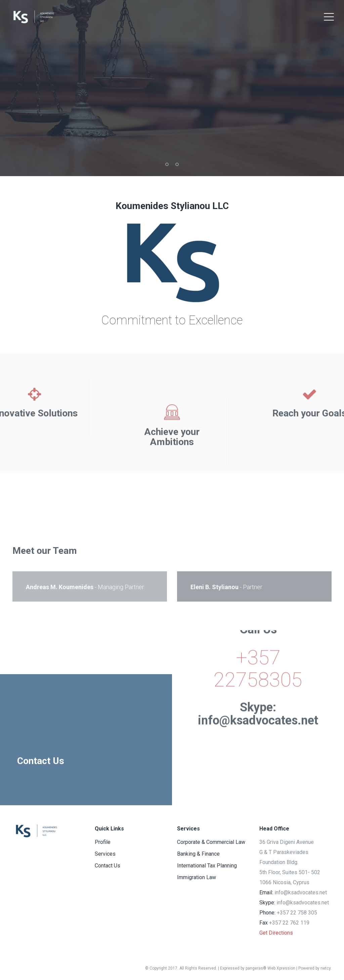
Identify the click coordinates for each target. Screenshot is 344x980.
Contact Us (107, 866)
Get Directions (276, 933)
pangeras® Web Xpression (270, 968)
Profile (103, 842)
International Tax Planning (207, 866)
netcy (326, 968)
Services (105, 854)
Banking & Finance (120, 516)
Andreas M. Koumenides (60, 587)
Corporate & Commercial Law (211, 842)
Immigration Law (283, 516)
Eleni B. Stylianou (214, 587)
